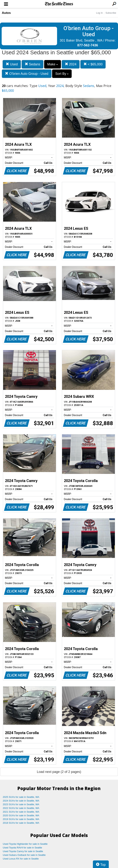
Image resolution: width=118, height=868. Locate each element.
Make (53, 64)
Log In (99, 13)
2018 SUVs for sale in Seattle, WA (21, 823)
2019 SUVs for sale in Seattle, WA (21, 819)
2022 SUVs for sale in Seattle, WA (21, 808)
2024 (71, 64)
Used (12, 64)
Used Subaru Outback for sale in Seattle (24, 855)
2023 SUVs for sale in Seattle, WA (21, 804)
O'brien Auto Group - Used (27, 74)
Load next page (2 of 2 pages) (59, 772)
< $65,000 (93, 64)
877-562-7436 (88, 45)
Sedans (33, 64)
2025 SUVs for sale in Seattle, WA (21, 797)
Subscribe (111, 13)
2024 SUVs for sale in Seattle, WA (21, 801)
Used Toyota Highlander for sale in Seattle (25, 844)
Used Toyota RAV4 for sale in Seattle (22, 848)
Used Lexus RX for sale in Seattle (21, 859)
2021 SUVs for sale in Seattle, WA (21, 812)
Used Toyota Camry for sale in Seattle (23, 851)
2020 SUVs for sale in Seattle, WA (21, 815)
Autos (6, 13)
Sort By (62, 74)
